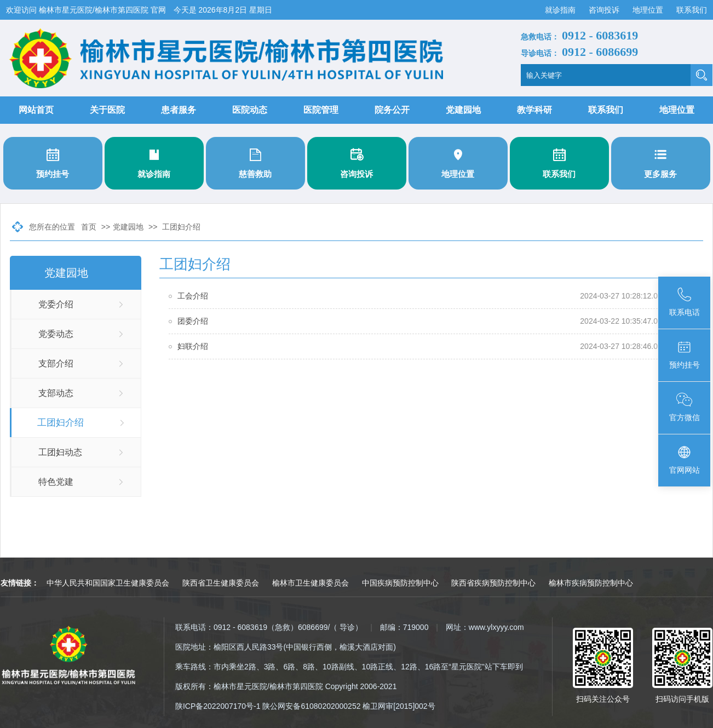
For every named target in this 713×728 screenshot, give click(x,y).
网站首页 (36, 110)
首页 (89, 227)
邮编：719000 (404, 627)
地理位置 (649, 10)
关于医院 (107, 110)
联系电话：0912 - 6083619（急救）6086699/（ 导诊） (269, 627)
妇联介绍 (193, 346)
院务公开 (392, 110)
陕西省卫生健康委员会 (221, 583)
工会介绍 (193, 296)
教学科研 (534, 110)
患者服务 (179, 110)
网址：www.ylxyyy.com (485, 627)
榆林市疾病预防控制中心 (591, 583)
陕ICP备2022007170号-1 (218, 706)
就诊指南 (561, 10)
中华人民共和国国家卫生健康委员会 (108, 583)
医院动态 (250, 110)
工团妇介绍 (181, 227)
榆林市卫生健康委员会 (311, 583)
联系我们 (692, 10)
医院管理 (321, 110)
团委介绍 (193, 321)
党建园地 (463, 110)
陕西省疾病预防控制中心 (493, 583)
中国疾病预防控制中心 (400, 583)
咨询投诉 (605, 10)
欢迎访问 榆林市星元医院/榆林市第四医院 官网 (87, 10)
